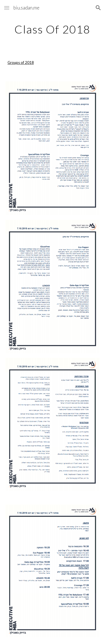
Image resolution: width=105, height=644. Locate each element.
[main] (53, 29)
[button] (7, 8)
